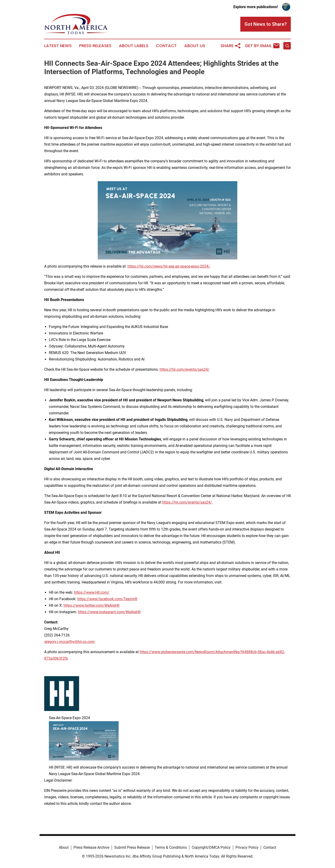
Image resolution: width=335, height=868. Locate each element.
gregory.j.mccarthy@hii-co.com (69, 642)
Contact (166, 46)
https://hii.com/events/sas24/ (184, 369)
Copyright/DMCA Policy (211, 847)
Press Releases (95, 46)
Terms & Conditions (171, 847)
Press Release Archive (91, 847)
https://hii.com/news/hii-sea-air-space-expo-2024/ (169, 266)
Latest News (58, 46)
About (64, 847)
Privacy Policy (247, 847)
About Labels (134, 46)
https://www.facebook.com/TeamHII (107, 599)
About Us (195, 46)
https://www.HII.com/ (92, 592)
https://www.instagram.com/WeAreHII (109, 612)
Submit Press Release (132, 847)
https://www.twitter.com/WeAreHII (91, 605)
